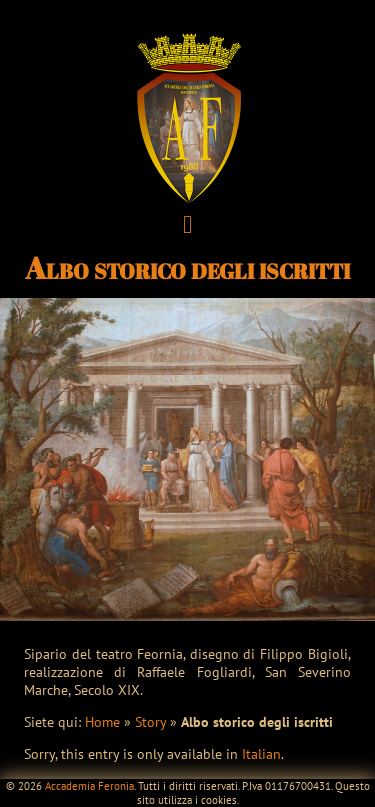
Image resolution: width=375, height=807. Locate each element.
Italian (261, 754)
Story (150, 722)
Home (102, 722)
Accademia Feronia (89, 786)
